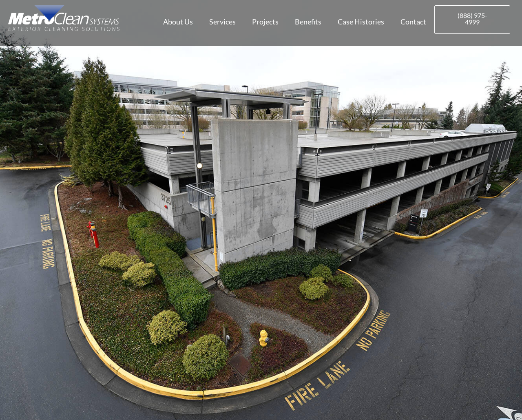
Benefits (308, 22)
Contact (413, 22)
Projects (265, 22)
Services (222, 22)
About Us (178, 22)
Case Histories (361, 22)
